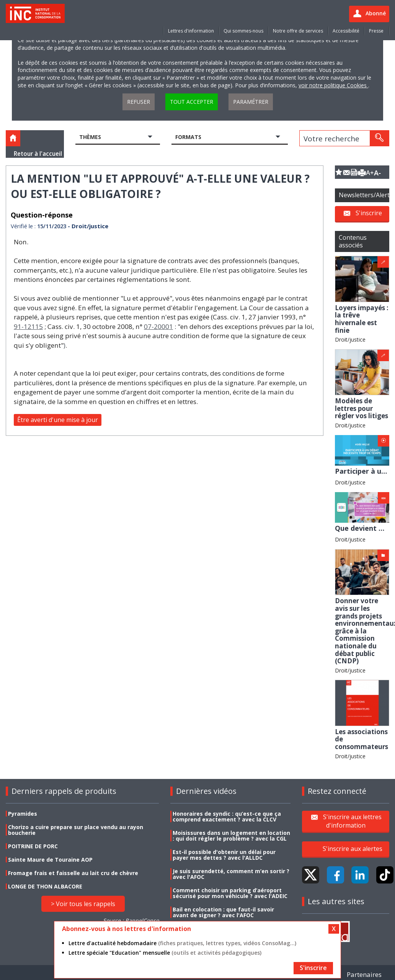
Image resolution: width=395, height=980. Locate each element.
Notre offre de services (298, 31)
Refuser (139, 102)
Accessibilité (346, 31)
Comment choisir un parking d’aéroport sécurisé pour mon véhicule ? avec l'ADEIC (230, 893)
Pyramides (23, 814)
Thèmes (90, 137)
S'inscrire (369, 213)
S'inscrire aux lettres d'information (352, 821)
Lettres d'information (191, 31)
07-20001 (158, 326)
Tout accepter (192, 102)
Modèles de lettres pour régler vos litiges (362, 408)
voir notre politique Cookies (333, 85)
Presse (376, 31)
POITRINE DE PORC (33, 846)
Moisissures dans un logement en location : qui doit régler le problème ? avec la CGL (231, 836)
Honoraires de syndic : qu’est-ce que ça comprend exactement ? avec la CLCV (227, 816)
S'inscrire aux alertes (353, 849)
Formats (188, 137)
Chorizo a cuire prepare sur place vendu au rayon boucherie (76, 830)
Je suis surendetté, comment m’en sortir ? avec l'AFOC (231, 874)
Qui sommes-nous (243, 31)
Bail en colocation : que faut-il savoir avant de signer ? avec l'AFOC (223, 912)
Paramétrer (251, 102)
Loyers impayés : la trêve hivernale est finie (362, 319)
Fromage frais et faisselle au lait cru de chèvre (73, 873)
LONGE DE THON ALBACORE (45, 886)
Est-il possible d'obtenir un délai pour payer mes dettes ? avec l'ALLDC (224, 855)
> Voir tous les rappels (83, 904)
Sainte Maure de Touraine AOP (50, 860)
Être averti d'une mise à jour (58, 420)
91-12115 (28, 326)
